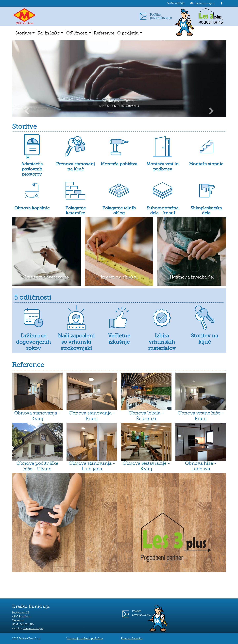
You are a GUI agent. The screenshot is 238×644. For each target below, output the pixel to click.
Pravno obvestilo (132, 639)
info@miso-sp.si (204, 3)
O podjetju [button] (128, 33)
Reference (104, 33)
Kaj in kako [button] (49, 33)
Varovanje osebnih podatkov (85, 639)
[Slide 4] (128, 113)
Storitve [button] (23, 33)
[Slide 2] (116, 113)
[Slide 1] (110, 113)
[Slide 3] (122, 113)
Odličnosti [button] (77, 33)
